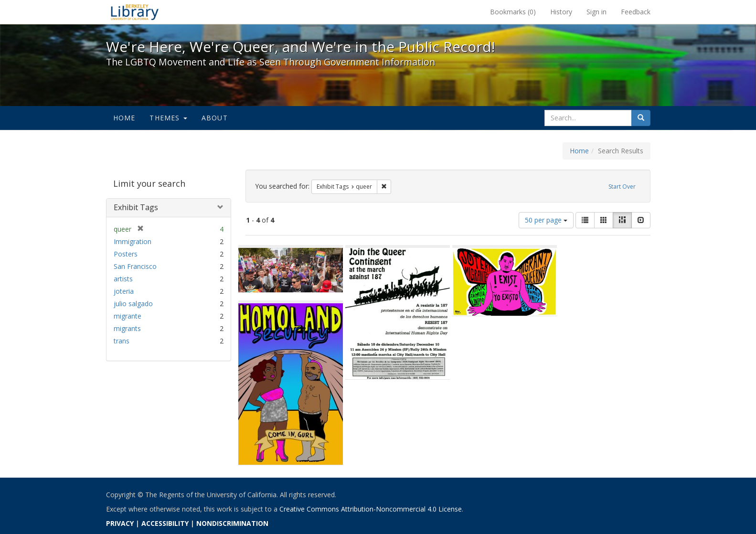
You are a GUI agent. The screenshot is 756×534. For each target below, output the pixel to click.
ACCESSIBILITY (165, 523)
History (561, 12)
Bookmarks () (513, 12)
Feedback (636, 12)
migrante (128, 316)
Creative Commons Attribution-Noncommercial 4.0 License (371, 509)
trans (122, 341)
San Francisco (135, 266)
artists (123, 279)
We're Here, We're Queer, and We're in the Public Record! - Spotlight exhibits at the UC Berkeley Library (135, 12)
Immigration (133, 241)
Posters (126, 254)
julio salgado (133, 304)
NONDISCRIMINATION (232, 523)
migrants (127, 328)
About (215, 118)
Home (124, 118)
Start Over (622, 187)
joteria (124, 291)
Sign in (596, 12)
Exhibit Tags (136, 207)
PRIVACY (120, 523)
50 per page (546, 220)
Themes (168, 118)
